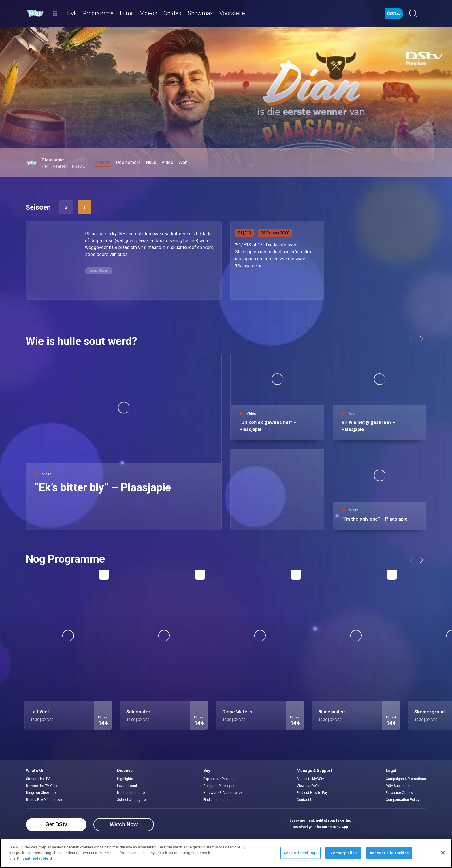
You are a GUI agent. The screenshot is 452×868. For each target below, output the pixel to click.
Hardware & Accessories (223, 793)
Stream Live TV (38, 779)
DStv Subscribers (399, 786)
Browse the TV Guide (43, 786)
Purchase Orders (399, 793)
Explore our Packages (220, 779)
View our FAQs (308, 786)
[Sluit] (443, 853)
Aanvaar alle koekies (389, 853)
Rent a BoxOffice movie (45, 800)
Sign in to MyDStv (310, 779)
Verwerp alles (343, 853)
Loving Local (127, 786)
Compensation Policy (403, 800)
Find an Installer (216, 800)
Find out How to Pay (312, 793)
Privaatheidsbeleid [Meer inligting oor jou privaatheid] (34, 858)
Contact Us (306, 800)
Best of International (133, 793)
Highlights (125, 779)
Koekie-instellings (301, 853)
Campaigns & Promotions (406, 779)
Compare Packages (219, 786)
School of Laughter (132, 800)
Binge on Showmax (41, 793)
